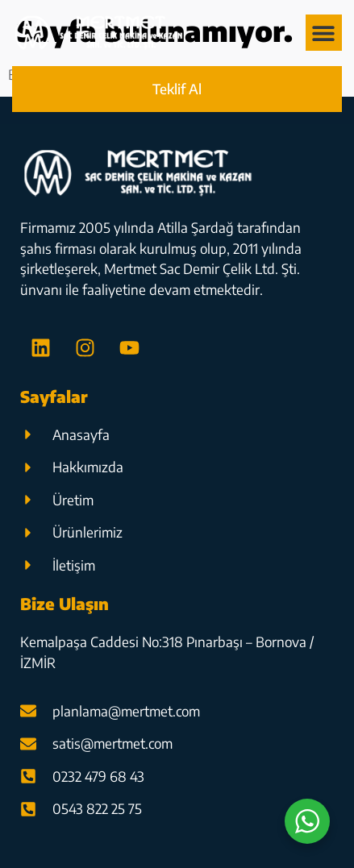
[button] (324, 33)
